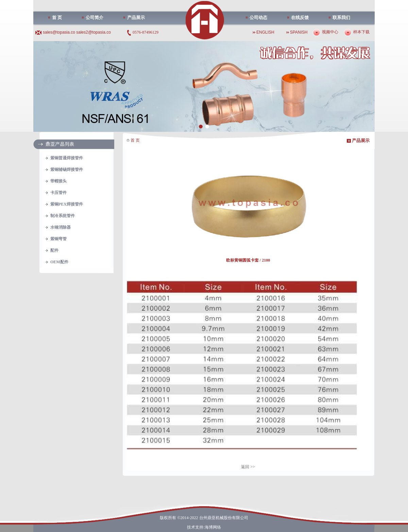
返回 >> (248, 467)
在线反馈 (300, 17)
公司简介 (95, 17)
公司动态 (258, 17)
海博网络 (213, 527)
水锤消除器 (61, 227)
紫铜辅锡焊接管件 (67, 170)
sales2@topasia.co (93, 32)
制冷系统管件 (63, 216)
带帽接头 (58, 181)
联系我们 (341, 17)
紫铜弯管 (58, 239)
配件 (54, 250)
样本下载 (361, 32)
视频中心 (330, 32)
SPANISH (299, 32)
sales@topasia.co (60, 32)
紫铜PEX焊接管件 (67, 204)
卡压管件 (58, 193)
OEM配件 (59, 262)
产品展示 (136, 17)
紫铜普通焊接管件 (67, 158)
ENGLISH (265, 32)
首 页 (57, 17)
